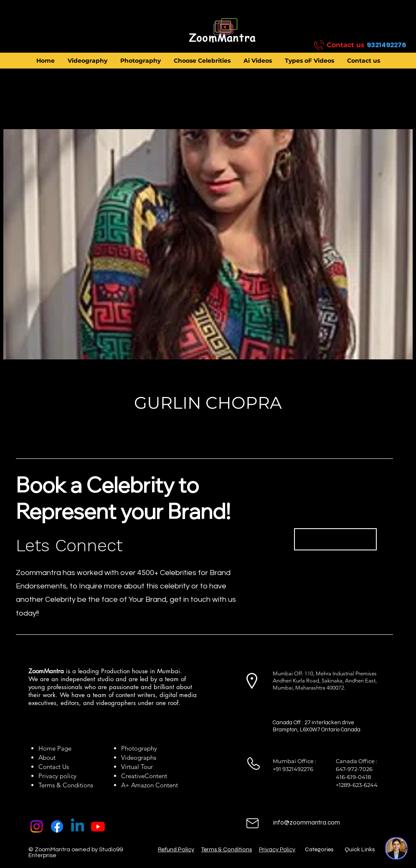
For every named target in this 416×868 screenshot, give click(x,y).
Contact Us (54, 767)
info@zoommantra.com (307, 822)
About (49, 757)
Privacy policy (57, 776)
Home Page (55, 748)
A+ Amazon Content (150, 785)
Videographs (139, 757)
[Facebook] (57, 826)
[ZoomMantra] (222, 38)
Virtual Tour (137, 767)
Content (156, 776)
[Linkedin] (77, 826)
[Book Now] (335, 539)
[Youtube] (98, 826)
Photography (139, 748)
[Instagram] (37, 826)
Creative (133, 776)
